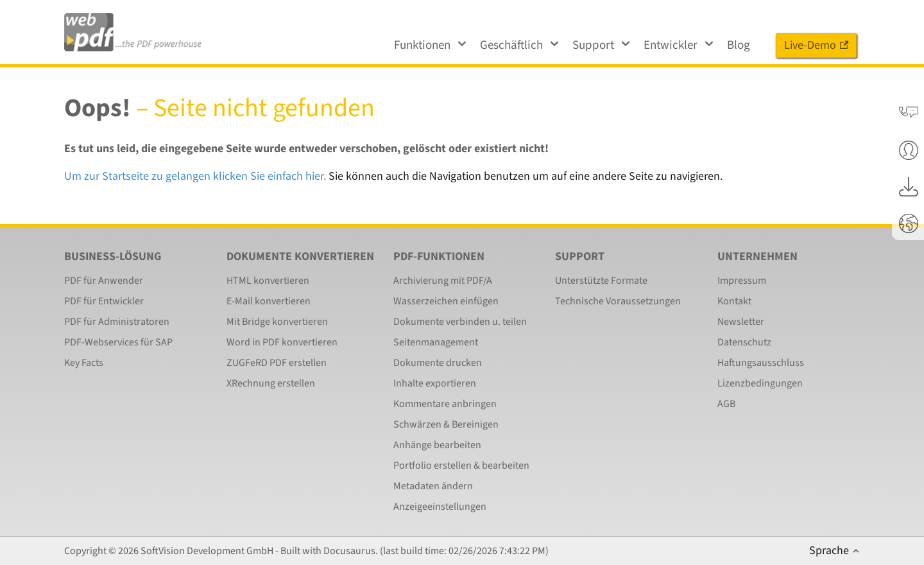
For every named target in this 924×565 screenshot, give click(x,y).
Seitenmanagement (436, 342)
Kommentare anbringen (445, 404)
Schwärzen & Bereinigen (446, 424)
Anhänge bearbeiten (437, 445)
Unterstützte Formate (601, 281)
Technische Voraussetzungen (618, 301)
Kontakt (734, 301)
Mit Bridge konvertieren (277, 322)
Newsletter (741, 322)
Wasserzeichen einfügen (446, 301)
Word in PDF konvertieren (282, 342)
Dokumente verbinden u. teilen (460, 322)
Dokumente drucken (438, 363)
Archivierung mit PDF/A (443, 281)
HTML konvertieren (268, 281)
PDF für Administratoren (117, 322)
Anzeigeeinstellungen (440, 507)
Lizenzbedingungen (760, 383)
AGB (726, 404)
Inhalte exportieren (435, 383)
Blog (739, 45)
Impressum (742, 281)
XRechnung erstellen (271, 383)
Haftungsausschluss (761, 363)
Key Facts (84, 363)
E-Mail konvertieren (269, 301)
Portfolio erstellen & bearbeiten (461, 465)
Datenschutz (744, 342)
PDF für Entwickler (104, 301)
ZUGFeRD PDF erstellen (277, 363)
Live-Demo (816, 45)
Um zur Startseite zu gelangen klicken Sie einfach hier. (195, 176)
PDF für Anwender (104, 281)
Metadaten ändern (433, 486)
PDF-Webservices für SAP (118, 342)
